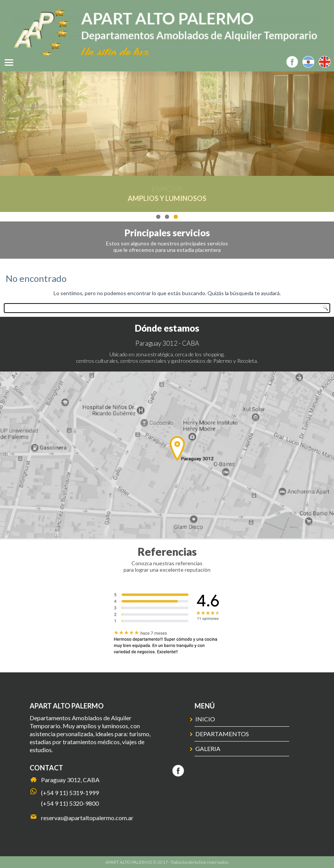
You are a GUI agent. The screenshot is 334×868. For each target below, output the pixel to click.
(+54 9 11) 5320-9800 (70, 803)
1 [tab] (158, 217)
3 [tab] (176, 217)
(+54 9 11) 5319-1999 (70, 793)
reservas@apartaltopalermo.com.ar (87, 818)
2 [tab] (167, 217)
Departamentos (222, 734)
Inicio (205, 719)
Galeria (208, 749)
